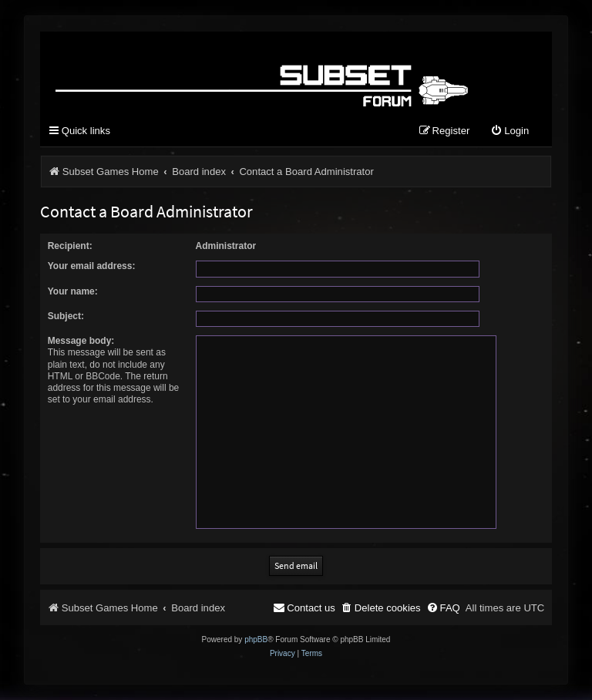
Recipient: (70, 246)
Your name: (73, 291)
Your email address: (92, 266)
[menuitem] (510, 131)
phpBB (256, 639)
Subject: (66, 316)
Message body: (81, 341)
